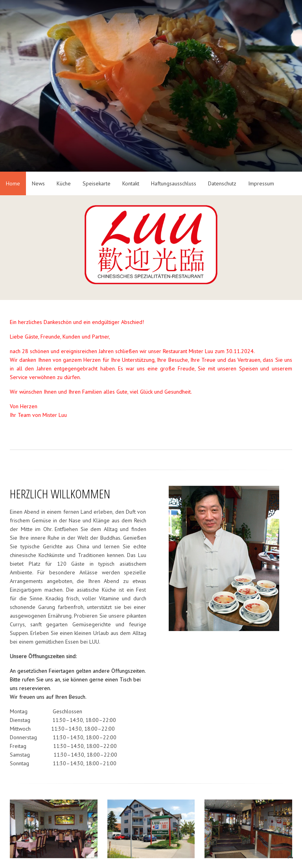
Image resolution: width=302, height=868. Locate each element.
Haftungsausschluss (174, 183)
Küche (64, 183)
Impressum (261, 183)
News (38, 183)
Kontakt (131, 183)
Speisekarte (97, 183)
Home (13, 183)
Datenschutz (222, 183)
